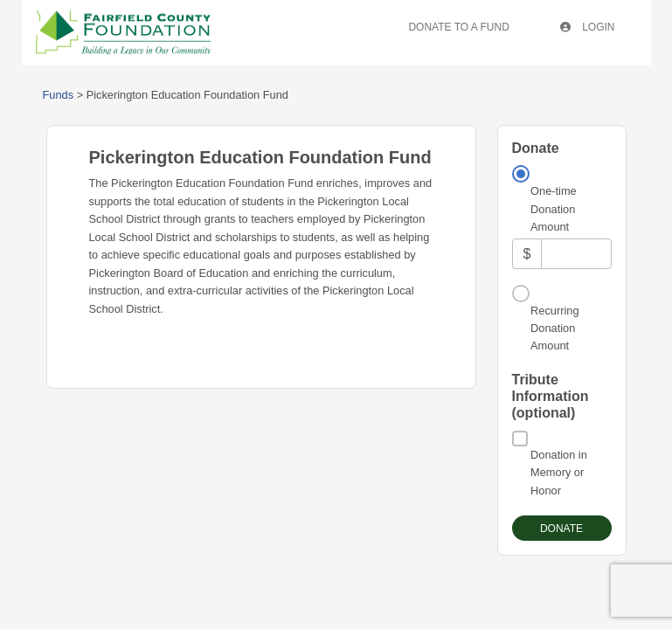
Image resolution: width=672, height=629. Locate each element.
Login (588, 27)
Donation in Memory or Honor (559, 473)
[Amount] (576, 254)
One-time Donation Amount (554, 209)
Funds (59, 95)
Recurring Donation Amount (554, 328)
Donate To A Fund (458, 27)
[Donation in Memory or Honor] (520, 439)
